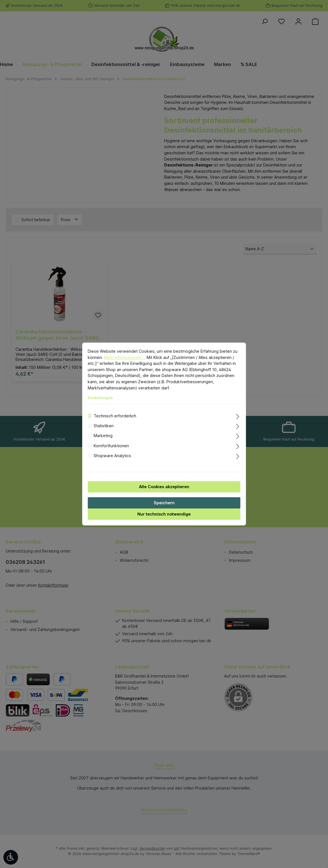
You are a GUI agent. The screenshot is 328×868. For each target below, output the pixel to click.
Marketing (103, 436)
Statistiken (104, 426)
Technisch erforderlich (115, 416)
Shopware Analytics (112, 456)
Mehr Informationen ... (125, 357)
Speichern (164, 503)
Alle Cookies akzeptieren (164, 487)
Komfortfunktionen (111, 446)
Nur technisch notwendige (164, 514)
